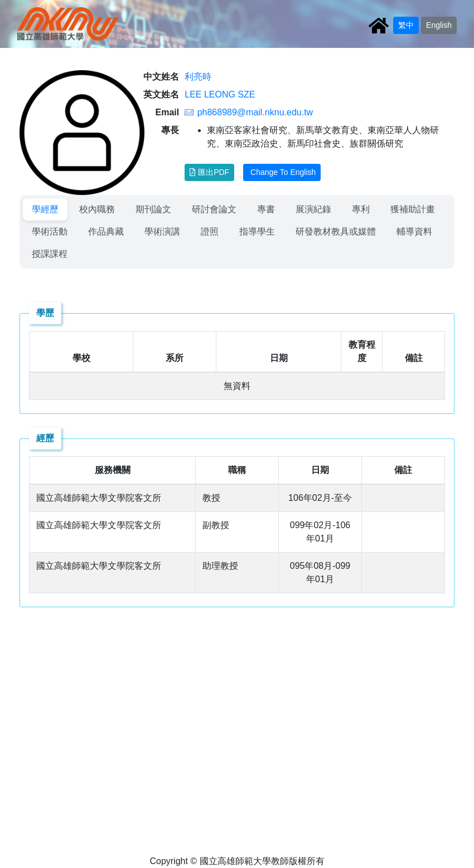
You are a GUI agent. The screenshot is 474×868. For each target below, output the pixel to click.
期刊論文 (153, 209)
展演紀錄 (313, 209)
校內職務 (97, 209)
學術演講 (162, 231)
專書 (266, 209)
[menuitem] (45, 209)
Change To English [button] (282, 172)
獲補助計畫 (413, 209)
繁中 (406, 25)
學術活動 (50, 231)
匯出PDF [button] (209, 172)
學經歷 (45, 209)
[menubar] (237, 232)
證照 (210, 231)
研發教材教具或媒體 (336, 231)
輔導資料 (414, 231)
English (439, 25)
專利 (361, 209)
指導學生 (257, 231)
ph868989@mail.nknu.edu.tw (255, 112)
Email (168, 112)
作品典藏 (106, 231)
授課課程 (50, 254)
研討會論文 (214, 209)
